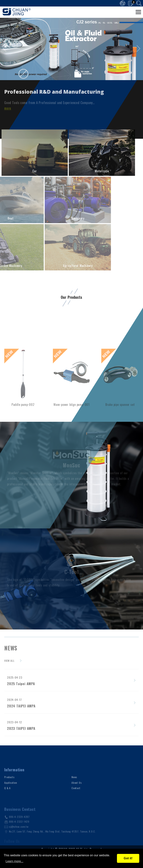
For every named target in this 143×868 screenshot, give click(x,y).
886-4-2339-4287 (19, 827)
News (74, 789)
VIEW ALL (9, 661)
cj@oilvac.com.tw (19, 836)
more (8, 108)
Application (11, 794)
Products (9, 789)
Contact (76, 799)
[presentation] (6, 49)
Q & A (7, 799)
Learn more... (14, 861)
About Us (77, 794)
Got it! (128, 858)
